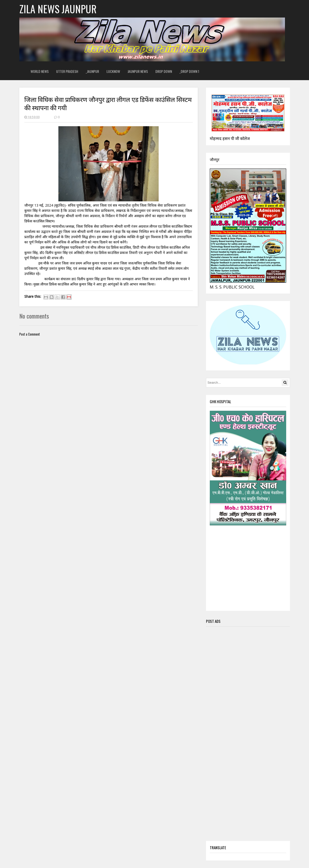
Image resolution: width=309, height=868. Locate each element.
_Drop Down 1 (189, 71)
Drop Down (164, 71)
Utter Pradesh (67, 71)
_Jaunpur (92, 71)
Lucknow (113, 71)
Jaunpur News (138, 71)
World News (40, 71)
